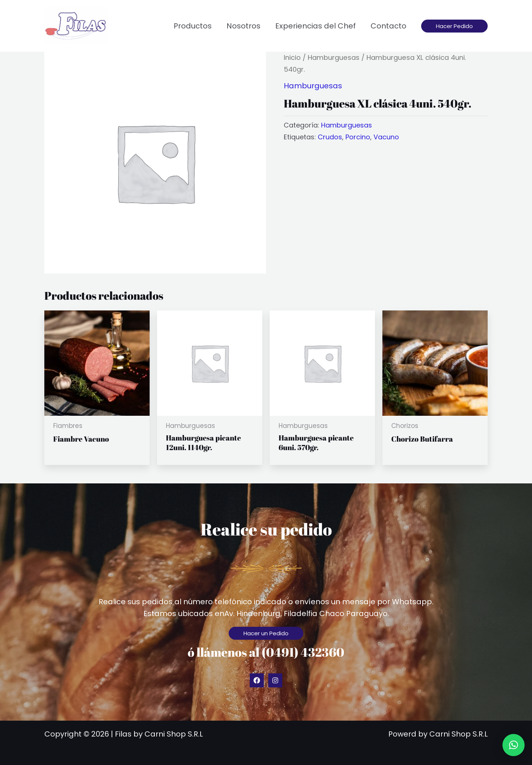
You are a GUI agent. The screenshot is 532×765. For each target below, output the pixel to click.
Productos (193, 26)
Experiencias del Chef (316, 26)
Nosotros (243, 26)
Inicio (292, 57)
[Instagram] (275, 680)
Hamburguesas (334, 57)
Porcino (358, 137)
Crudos (330, 137)
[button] (454, 26)
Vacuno (386, 137)
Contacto (388, 26)
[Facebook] (257, 680)
